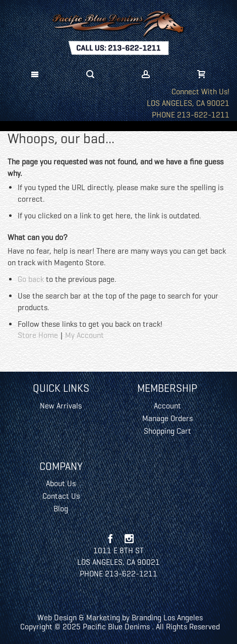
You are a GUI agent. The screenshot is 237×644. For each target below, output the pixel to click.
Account (167, 406)
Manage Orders (167, 418)
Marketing (103, 618)
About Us (61, 483)
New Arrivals (61, 406)
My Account (84, 335)
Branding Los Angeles (167, 618)
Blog (61, 509)
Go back (31, 279)
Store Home (38, 335)
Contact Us (61, 496)
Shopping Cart (167, 431)
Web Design (57, 618)
